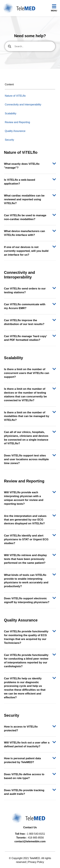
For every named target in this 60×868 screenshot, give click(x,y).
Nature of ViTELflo (15, 96)
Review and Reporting (17, 122)
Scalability (11, 113)
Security (9, 140)
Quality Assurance (15, 131)
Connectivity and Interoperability (23, 105)
